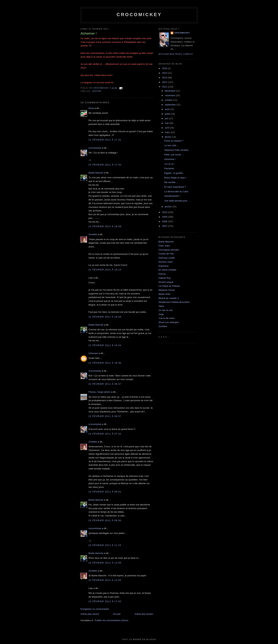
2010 (165, 212)
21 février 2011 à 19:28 (105, 317)
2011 (165, 87)
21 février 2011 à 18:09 (105, 226)
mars (168, 132)
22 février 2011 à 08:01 (105, 492)
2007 (165, 226)
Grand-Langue (166, 282)
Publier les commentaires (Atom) (112, 620)
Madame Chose (167, 290)
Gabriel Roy (165, 278)
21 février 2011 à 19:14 (105, 270)
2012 (165, 82)
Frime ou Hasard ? (174, 141)
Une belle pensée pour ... (177, 201)
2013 (165, 78)
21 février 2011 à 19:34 (105, 345)
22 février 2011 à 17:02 (105, 601)
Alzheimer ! (170, 159)
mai (167, 123)
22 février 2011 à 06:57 (105, 416)
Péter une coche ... (174, 155)
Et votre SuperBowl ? (175, 187)
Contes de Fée (166, 254)
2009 (165, 217)
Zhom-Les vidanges (169, 322)
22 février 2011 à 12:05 (105, 563)
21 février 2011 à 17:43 (105, 165)
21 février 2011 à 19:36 (105, 363)
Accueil (117, 614)
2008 (165, 221)
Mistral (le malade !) (169, 298)
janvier (169, 207)
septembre (171, 105)
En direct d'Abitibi (167, 270)
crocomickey (139, 15)
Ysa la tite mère (166, 318)
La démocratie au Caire (176, 191)
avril (167, 128)
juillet (168, 114)
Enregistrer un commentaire (95, 609)
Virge (161, 314)
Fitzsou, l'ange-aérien (99, 392)
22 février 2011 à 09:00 (105, 520)
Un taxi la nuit (166, 310)
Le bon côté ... (171, 145)
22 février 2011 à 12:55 (105, 580)
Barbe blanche (96, 173)
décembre (170, 91)
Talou (161, 306)
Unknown (93, 353)
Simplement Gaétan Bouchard (174, 302)
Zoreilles (93, 234)
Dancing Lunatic (167, 258)
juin (167, 118)
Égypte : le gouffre (173, 173)
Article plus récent (90, 614)
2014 (165, 73)
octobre (169, 100)
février (168, 137)
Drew (91, 108)
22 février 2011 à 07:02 (105, 434)
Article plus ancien (144, 614)
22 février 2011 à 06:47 (105, 384)
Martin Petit (164, 294)
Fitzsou (162, 274)
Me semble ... (171, 182)
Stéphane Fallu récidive (176, 150)
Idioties (97, 91)
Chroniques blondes (169, 250)
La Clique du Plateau (169, 286)
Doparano (164, 266)
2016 (165, 68)
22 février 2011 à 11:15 (105, 545)
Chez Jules (164, 246)
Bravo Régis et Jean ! (175, 178)
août (167, 109)
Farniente (169, 168)
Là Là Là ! (169, 164)
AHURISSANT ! (172, 196)
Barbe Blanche (166, 242)
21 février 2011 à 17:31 (105, 140)
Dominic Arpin (166, 262)
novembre (170, 95)
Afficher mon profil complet (176, 54)
